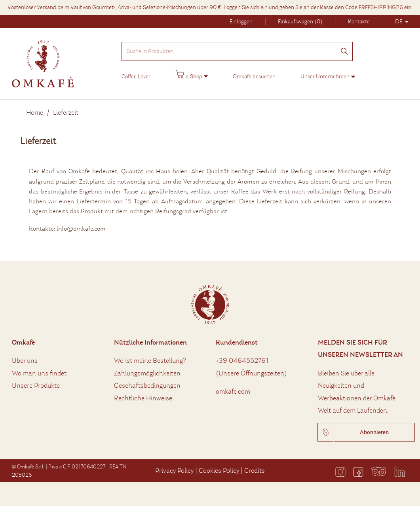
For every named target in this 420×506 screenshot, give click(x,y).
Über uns (25, 361)
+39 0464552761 (242, 361)
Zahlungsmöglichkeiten (147, 373)
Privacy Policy (174, 471)
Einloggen (241, 22)
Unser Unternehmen (325, 77)
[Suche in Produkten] (237, 51)
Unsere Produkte (36, 386)
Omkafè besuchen (254, 77)
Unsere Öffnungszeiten (251, 373)
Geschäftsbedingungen (147, 386)
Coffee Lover (136, 77)
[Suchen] (344, 52)
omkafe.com (233, 391)
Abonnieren (374, 432)
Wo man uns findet (39, 373)
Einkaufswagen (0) (300, 22)
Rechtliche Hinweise (143, 398)
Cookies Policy (219, 471)
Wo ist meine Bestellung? (150, 361)
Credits (255, 471)
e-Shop (189, 75)
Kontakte (359, 22)
